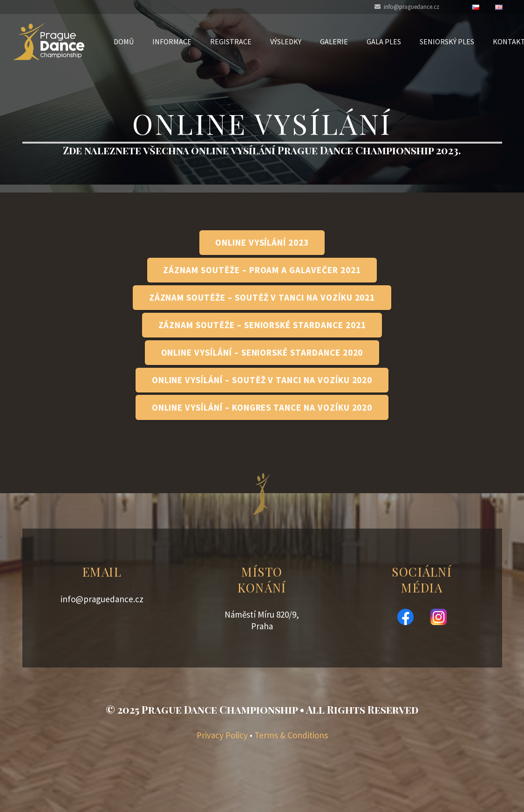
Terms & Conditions (291, 735)
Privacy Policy (222, 735)
